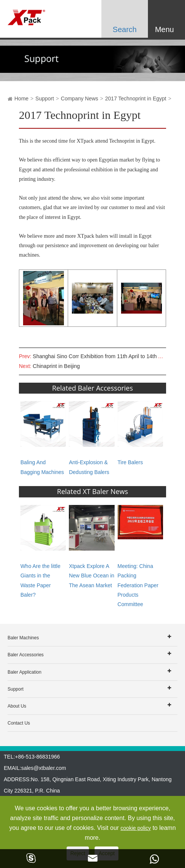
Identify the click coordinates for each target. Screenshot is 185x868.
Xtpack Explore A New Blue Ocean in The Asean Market (92, 576)
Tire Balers (130, 462)
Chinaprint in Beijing (57, 366)
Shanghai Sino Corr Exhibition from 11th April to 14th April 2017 (107, 356)
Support (45, 98)
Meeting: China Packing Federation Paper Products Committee (138, 585)
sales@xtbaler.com (44, 768)
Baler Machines (23, 638)
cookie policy (136, 828)
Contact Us (19, 723)
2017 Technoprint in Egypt (136, 98)
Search (125, 29)
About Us (17, 706)
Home (21, 98)
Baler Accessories (26, 655)
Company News (80, 98)
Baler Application (24, 672)
